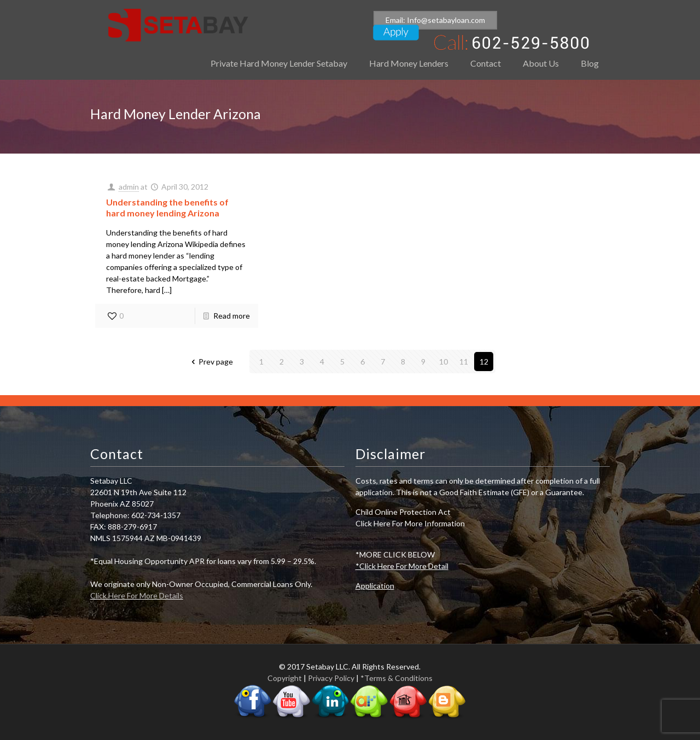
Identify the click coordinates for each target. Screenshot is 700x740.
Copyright (285, 678)
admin (129, 187)
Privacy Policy (331, 678)
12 (484, 362)
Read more (232, 316)
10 (444, 362)
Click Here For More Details (137, 595)
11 (464, 362)
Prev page (211, 362)
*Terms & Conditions (396, 678)
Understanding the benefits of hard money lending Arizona (167, 207)
